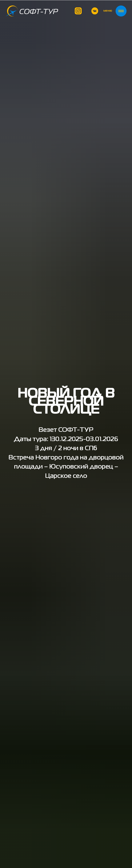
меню (108, 11)
